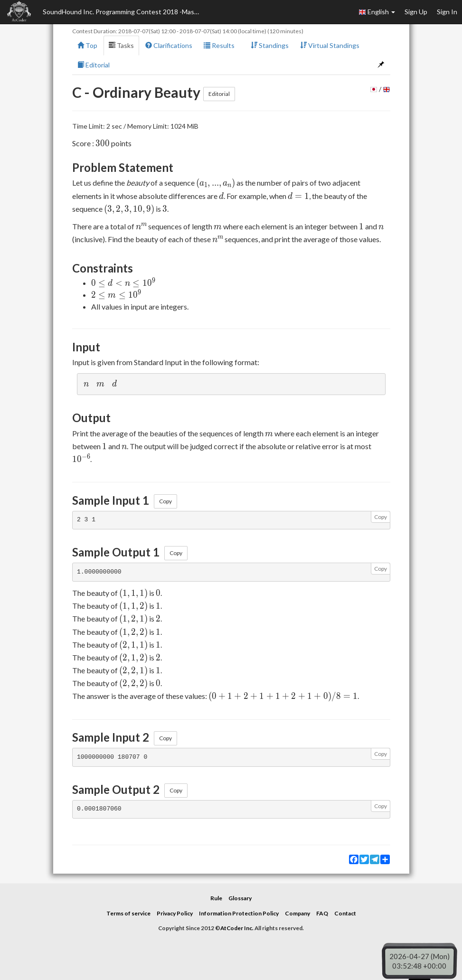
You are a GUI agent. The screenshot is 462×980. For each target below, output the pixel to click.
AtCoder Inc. (237, 928)
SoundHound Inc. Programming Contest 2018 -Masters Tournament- (123, 12)
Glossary (240, 898)
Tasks (121, 45)
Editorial (94, 65)
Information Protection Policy (239, 913)
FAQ (322, 913)
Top (87, 45)
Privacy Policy (175, 913)
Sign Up (416, 12)
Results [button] (222, 45)
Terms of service (128, 913)
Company (297, 913)
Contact (345, 913)
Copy (165, 501)
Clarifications (169, 45)
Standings (270, 45)
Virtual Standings (330, 45)
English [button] (377, 12)
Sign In (447, 12)
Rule (216, 898)
